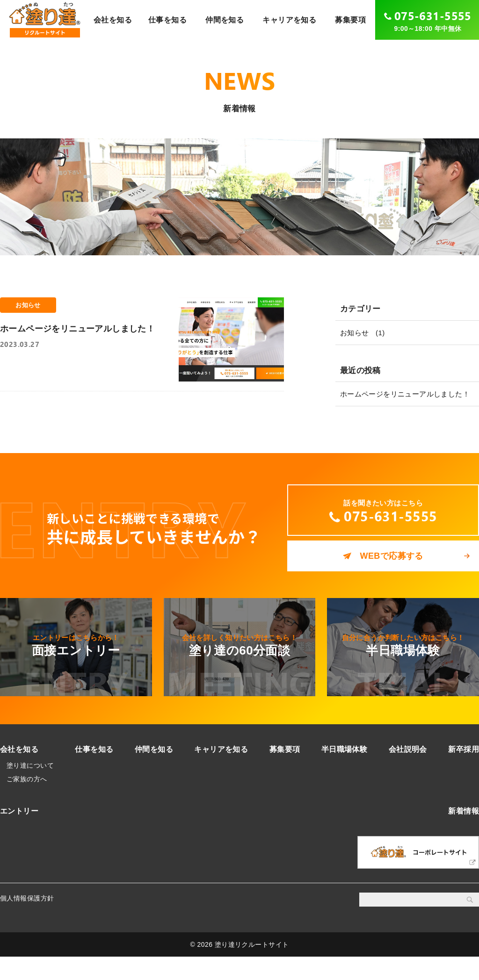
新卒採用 (464, 773)
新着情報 (464, 835)
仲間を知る (225, 20)
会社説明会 (408, 773)
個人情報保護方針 (27, 922)
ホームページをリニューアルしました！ (405, 394)
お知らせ (355, 333)
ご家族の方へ (27, 803)
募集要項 (350, 20)
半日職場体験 (345, 773)
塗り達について (30, 789)
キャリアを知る (289, 20)
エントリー (19, 835)
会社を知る (113, 20)
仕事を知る (167, 20)
